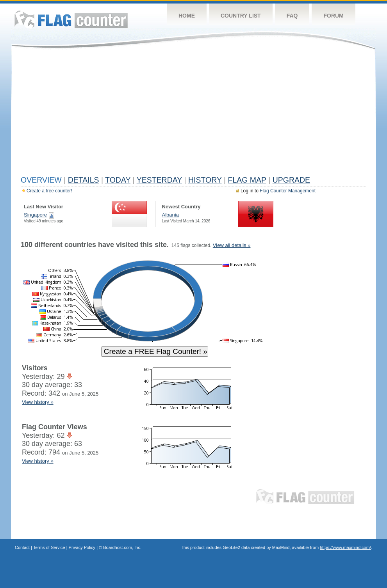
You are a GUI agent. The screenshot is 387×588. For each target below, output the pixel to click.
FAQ (292, 16)
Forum (333, 16)
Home (187, 16)
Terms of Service (49, 547)
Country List (241, 16)
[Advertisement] (193, 114)
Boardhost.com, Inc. (122, 547)
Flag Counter (71, 19)
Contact (22, 547)
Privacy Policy (82, 547)
